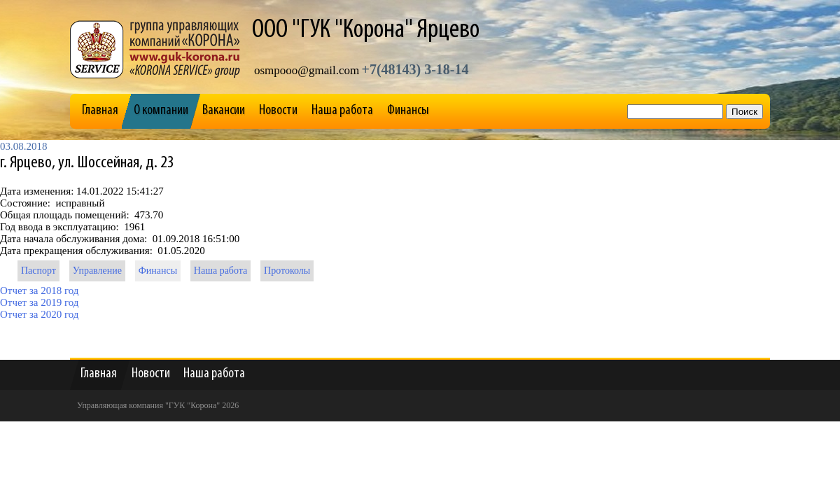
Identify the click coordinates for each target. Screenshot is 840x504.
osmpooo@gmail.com (307, 70)
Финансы (408, 111)
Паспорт (38, 271)
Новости (278, 111)
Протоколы (287, 271)
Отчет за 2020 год (39, 314)
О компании (161, 111)
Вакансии (224, 111)
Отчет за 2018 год (39, 290)
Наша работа (342, 111)
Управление (97, 271)
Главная (100, 111)
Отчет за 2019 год (39, 302)
